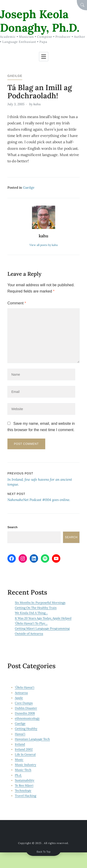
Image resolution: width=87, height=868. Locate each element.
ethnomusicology (27, 718)
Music (19, 760)
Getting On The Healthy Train (36, 608)
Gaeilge (15, 76)
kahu (37, 104)
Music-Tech (23, 770)
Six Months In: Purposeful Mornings (40, 603)
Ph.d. (18, 775)
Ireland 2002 (24, 749)
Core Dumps (24, 703)
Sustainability (25, 780)
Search (12, 527)
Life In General (25, 754)
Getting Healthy (26, 729)
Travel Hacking (26, 796)
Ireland (20, 744)
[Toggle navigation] (44, 57)
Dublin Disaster (26, 708)
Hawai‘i (20, 734)
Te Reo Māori (24, 785)
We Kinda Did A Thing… (31, 613)
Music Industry (26, 765)
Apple (19, 698)
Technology (23, 791)
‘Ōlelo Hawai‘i (25, 687)
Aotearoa (21, 693)
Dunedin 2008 (25, 713)
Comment (17, 303)
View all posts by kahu (44, 245)
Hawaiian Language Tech (32, 739)
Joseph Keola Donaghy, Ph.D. (40, 21)
